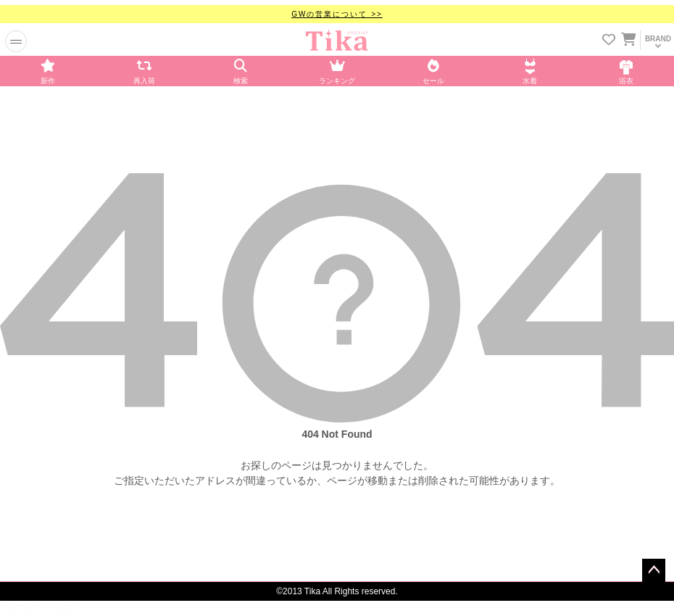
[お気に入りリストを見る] (609, 41)
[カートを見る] (628, 37)
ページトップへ (654, 570)
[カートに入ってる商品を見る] (628, 41)
